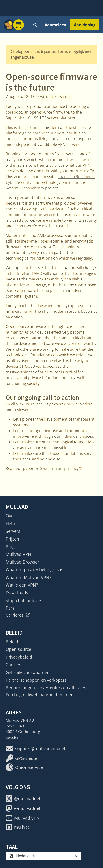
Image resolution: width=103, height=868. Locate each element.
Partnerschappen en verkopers (36, 680)
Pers (10, 608)
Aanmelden (56, 25)
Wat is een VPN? (22, 585)
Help (10, 524)
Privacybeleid (19, 657)
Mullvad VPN (18, 554)
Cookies (13, 665)
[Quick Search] (35, 25)
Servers (13, 531)
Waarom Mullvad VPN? (28, 577)
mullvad (18, 827)
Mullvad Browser (22, 562)
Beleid (12, 642)
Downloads (17, 592)
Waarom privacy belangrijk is (34, 569)
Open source (18, 649)
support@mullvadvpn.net (36, 749)
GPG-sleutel (22, 758)
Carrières (18, 615)
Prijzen (12, 539)
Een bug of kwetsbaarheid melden (40, 695)
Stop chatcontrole (23, 600)
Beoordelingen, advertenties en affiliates (46, 688)
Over (10, 516)
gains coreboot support (43, 133)
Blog (10, 547)
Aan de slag (85, 25)
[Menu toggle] (19, 25)
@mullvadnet (23, 799)
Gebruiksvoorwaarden (28, 672)
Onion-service (24, 767)
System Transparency (54, 97)
